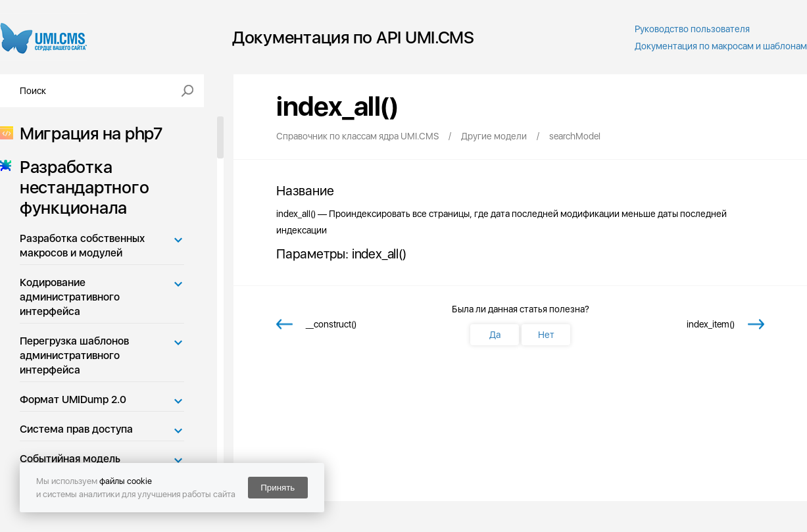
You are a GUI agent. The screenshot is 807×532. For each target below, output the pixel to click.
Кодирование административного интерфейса (70, 297)
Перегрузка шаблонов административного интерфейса (74, 355)
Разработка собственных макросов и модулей (82, 246)
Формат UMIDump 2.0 (73, 399)
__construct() (331, 324)
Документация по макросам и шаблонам (721, 46)
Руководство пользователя (692, 29)
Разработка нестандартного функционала (80, 187)
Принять (278, 488)
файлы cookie (126, 481)
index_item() (711, 324)
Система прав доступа (76, 429)
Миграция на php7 (87, 133)
